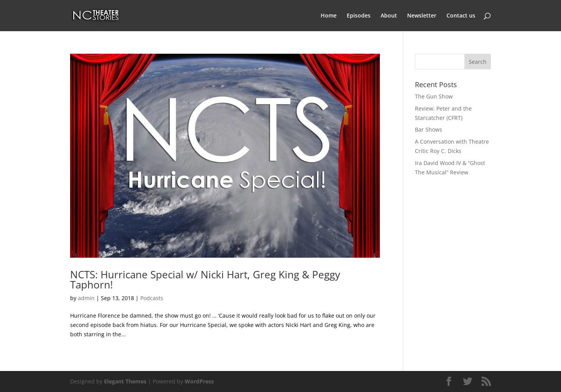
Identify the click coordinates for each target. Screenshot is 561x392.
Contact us (461, 16)
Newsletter (422, 16)
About (389, 16)
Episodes (359, 16)
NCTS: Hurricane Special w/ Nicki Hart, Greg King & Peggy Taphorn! (205, 279)
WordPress (199, 381)
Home (329, 16)
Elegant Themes (125, 381)
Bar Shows (429, 129)
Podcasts (152, 298)
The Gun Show (434, 96)
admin (86, 298)
